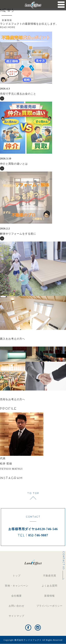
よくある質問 (50, 586)
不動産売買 (50, 576)
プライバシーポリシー (50, 606)
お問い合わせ (16, 606)
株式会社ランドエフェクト (28, 640)
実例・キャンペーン (17, 586)
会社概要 (16, 596)
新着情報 (50, 596)
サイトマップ (16, 616)
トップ (17, 576)
